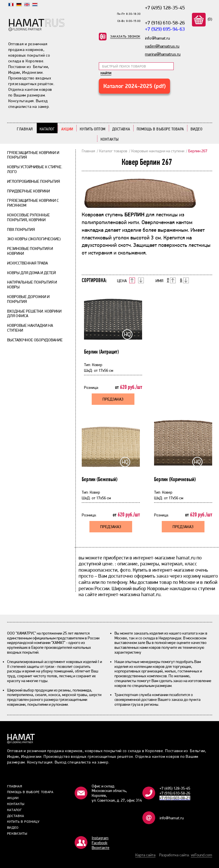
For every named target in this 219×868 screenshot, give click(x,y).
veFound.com (201, 855)
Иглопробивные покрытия (33, 181)
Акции (67, 129)
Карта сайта (145, 855)
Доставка (121, 129)
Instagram (100, 838)
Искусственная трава (27, 263)
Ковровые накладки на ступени (158, 151)
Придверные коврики (28, 191)
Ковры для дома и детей (31, 273)
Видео (197, 129)
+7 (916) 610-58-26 (165, 23)
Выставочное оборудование (35, 340)
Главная (25, 129)
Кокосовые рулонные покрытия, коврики (28, 217)
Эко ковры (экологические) (34, 239)
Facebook (100, 843)
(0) (209, 19)
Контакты (110, 139)
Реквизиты (17, 834)
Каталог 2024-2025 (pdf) (135, 86)
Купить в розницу (23, 822)
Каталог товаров (113, 151)
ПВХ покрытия (21, 229)
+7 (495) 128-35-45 (165, 8)
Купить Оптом (93, 129)
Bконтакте (101, 848)
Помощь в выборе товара (160, 129)
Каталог (47, 129)
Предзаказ (113, 399)
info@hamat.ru (172, 818)
